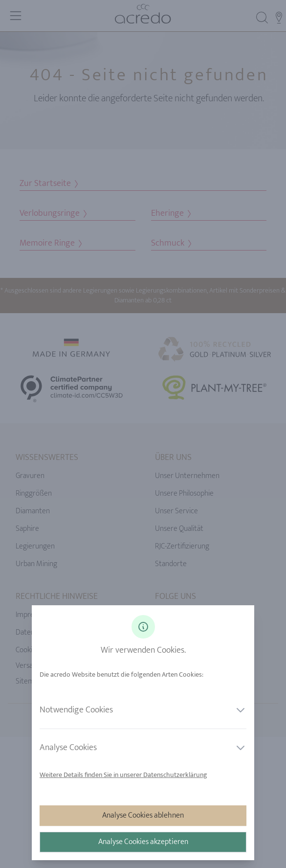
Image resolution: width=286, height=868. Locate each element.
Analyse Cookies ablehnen (143, 815)
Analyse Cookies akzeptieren (143, 842)
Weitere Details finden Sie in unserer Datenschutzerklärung (123, 775)
